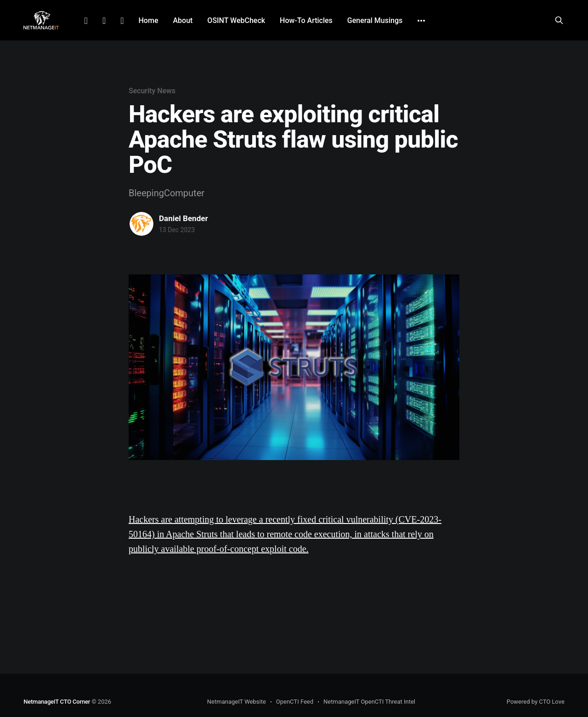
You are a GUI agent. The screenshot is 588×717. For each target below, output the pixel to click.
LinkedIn (86, 21)
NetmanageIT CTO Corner (57, 702)
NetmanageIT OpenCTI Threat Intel (369, 702)
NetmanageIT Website (237, 702)
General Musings (375, 20)
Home (149, 20)
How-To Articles (306, 20)
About (183, 20)
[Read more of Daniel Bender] (141, 224)
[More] (421, 21)
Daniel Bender (184, 218)
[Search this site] (559, 20)
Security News (152, 91)
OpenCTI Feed (295, 702)
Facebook (104, 21)
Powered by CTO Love (536, 702)
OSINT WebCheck (236, 20)
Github (122, 21)
